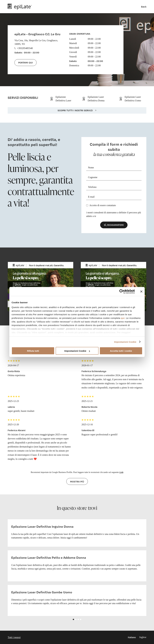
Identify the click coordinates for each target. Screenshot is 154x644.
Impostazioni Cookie (125, 342)
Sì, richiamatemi (114, 225)
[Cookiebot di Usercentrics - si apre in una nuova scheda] (122, 292)
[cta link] (41, 286)
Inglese (143, 637)
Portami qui (25, 63)
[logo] (20, 7)
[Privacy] (87, 205)
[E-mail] (114, 197)
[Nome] (114, 168)
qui (123, 318)
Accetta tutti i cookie (121, 351)
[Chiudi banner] (141, 292)
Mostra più (77, 482)
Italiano (132, 637)
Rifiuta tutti (33, 351)
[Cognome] (114, 177)
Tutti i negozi (14, 637)
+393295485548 (24, 48)
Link (121, 472)
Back (144, 7)
